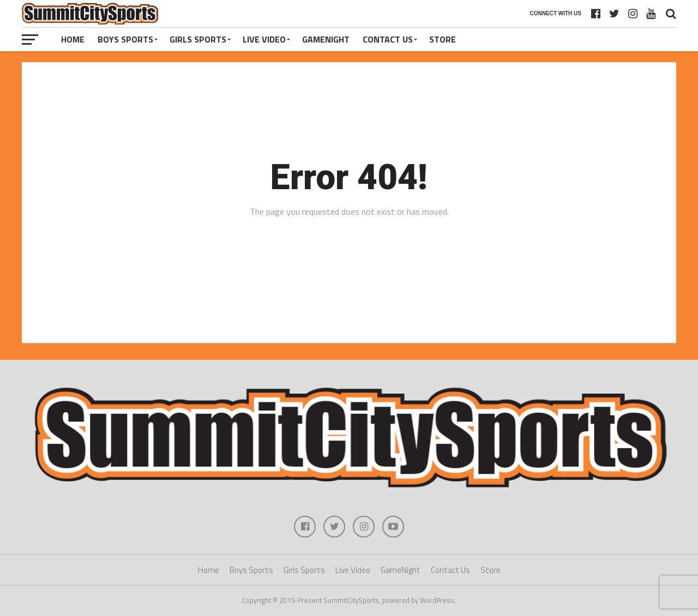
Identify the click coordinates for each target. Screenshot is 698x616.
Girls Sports (198, 39)
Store (443, 39)
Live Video (264, 39)
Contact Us (388, 39)
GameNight (326, 39)
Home (73, 39)
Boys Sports (125, 39)
